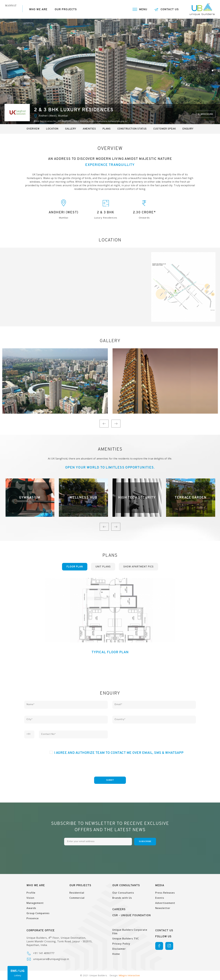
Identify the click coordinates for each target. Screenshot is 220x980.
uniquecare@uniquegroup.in (51, 959)
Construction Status (132, 129)
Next (116, 424)
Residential (77, 893)
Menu (143, 10)
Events (160, 898)
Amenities (89, 129)
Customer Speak (165, 129)
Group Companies (38, 913)
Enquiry (188, 129)
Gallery (71, 129)
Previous (104, 424)
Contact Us (170, 10)
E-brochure (206, 114)
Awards (31, 908)
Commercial (77, 898)
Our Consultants (123, 893)
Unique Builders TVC (126, 939)
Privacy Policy (121, 944)
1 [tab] (213, 70)
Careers (119, 910)
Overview (33, 129)
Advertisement (165, 903)
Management (35, 903)
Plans (107, 129)
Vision (30, 898)
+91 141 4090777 (44, 953)
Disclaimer (119, 949)
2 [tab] (213, 74)
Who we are (38, 10)
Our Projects (66, 10)
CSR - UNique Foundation (132, 916)
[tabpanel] (110, 71)
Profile (31, 893)
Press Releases (165, 893)
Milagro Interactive (129, 975)
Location (52, 129)
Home (116, 954)
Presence (33, 918)
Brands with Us (122, 898)
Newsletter (163, 908)
